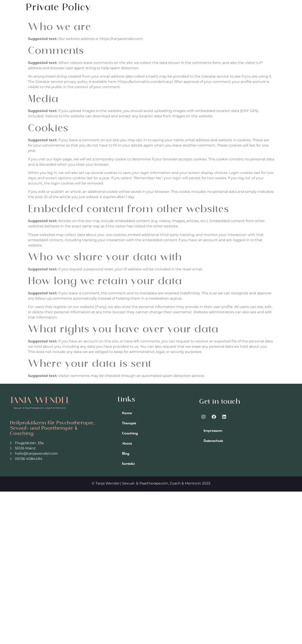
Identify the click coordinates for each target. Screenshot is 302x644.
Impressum (213, 431)
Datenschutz (213, 441)
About (127, 443)
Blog (126, 454)
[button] (265, 16)
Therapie (129, 423)
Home (127, 413)
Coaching (130, 433)
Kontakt (128, 464)
